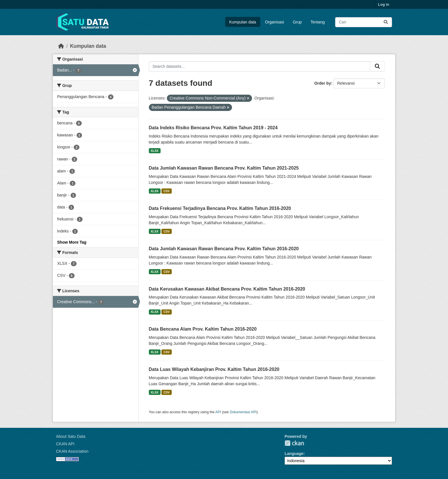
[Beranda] (61, 46)
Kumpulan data (243, 22)
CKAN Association (72, 451)
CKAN (294, 443)
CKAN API (65, 444)
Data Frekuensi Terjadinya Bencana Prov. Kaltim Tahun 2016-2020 (220, 208)
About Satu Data (71, 436)
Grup (297, 22)
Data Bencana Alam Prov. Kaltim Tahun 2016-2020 (203, 329)
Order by (323, 83)
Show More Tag (72, 242)
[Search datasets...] (364, 22)
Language (294, 454)
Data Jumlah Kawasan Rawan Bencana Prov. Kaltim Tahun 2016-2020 (224, 249)
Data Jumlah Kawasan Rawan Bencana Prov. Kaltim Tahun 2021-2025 (224, 168)
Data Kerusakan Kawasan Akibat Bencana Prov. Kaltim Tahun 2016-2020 (227, 289)
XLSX (154, 151)
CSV (167, 191)
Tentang (318, 22)
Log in (384, 4)
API (218, 412)
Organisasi (274, 22)
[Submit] (386, 22)
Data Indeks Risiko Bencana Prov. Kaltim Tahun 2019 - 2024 (213, 128)
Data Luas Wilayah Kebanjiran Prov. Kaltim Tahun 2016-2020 (214, 369)
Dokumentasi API (243, 412)
